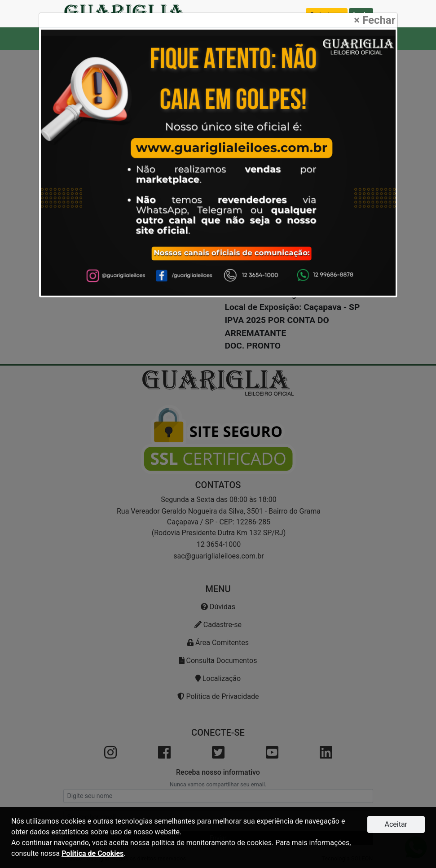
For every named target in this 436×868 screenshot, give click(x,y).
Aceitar (396, 824)
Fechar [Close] (374, 20)
